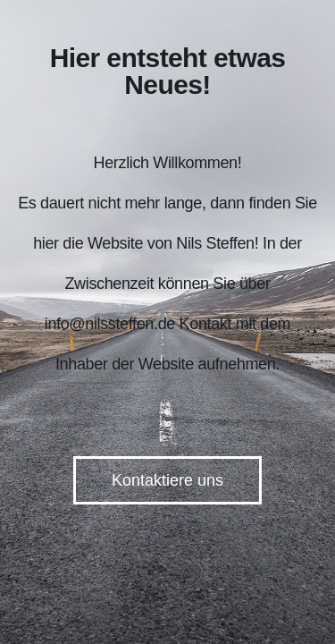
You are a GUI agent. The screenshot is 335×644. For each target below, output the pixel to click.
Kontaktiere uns (167, 480)
